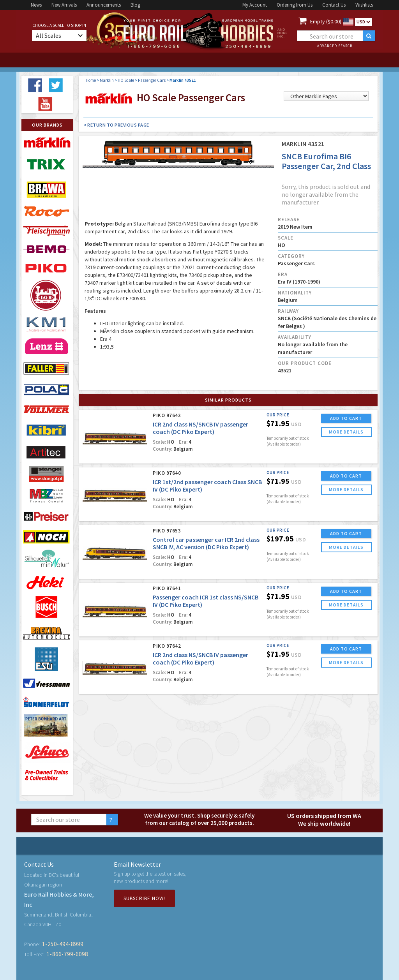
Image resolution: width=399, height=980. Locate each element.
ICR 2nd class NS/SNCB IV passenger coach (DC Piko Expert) (200, 428)
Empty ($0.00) (326, 21)
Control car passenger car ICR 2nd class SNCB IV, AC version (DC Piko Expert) (206, 543)
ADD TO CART (346, 418)
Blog (135, 5)
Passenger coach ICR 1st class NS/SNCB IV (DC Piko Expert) (206, 601)
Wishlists (364, 5)
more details (346, 432)
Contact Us (334, 5)
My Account (255, 5)
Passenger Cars (152, 80)
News (36, 5)
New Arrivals (64, 5)
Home (91, 80)
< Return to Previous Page (116, 125)
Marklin (107, 80)
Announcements (104, 5)
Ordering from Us (295, 5)
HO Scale (126, 80)
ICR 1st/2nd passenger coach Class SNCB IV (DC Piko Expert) (207, 486)
